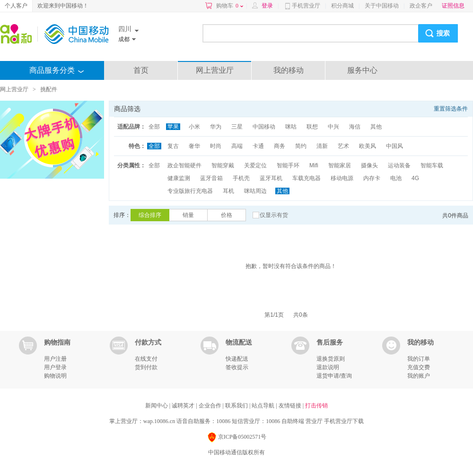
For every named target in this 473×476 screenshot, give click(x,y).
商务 (280, 146)
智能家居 (340, 165)
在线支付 (146, 359)
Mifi (314, 165)
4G (415, 178)
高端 (237, 146)
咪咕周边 (255, 191)
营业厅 (314, 421)
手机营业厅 (306, 6)
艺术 (343, 146)
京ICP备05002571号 (237, 437)
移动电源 (342, 178)
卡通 (258, 146)
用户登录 (55, 367)
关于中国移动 (382, 6)
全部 (154, 127)
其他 (376, 127)
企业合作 (211, 406)
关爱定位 (255, 165)
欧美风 (368, 146)
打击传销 (316, 406)
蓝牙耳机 (271, 178)
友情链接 (291, 406)
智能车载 (432, 165)
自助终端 (293, 421)
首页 (141, 70)
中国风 (394, 146)
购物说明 (55, 376)
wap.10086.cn (159, 421)
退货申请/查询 (334, 376)
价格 (227, 215)
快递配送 (237, 359)
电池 (396, 178)
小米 (194, 127)
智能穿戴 (223, 165)
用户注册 (55, 359)
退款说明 (328, 367)
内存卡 (372, 178)
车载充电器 (307, 178)
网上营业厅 (215, 70)
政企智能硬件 (184, 165)
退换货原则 (331, 359)
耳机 (228, 191)
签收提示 (237, 367)
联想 (312, 127)
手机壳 (241, 178)
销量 (188, 215)
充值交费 (419, 367)
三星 (237, 127)
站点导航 (264, 406)
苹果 (173, 127)
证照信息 (453, 6)
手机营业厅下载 (344, 421)
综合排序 (150, 215)
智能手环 (288, 165)
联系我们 (237, 406)
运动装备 (399, 165)
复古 (173, 146)
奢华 (194, 146)
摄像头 (369, 165)
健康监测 (179, 178)
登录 (267, 6)
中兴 (333, 127)
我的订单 (419, 359)
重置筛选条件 (451, 109)
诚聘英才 (184, 406)
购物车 (230, 6)
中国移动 (264, 127)
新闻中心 (157, 406)
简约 (301, 146)
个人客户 (16, 6)
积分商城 (342, 6)
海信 (355, 127)
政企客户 (421, 6)
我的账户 (419, 376)
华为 (216, 127)
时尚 (216, 146)
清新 (322, 146)
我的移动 (289, 70)
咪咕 (291, 127)
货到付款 (146, 367)
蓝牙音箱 (211, 178)
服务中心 (362, 70)
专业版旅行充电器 (190, 191)
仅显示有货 (274, 215)
